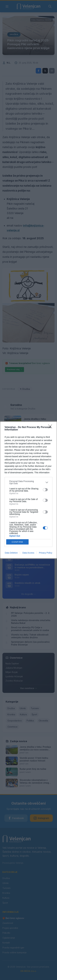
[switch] (45, 490)
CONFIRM (17, 542)
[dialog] (28, 490)
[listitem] (28, 482)
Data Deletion (11, 553)
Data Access (28, 553)
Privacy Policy (46, 553)
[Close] (51, 427)
